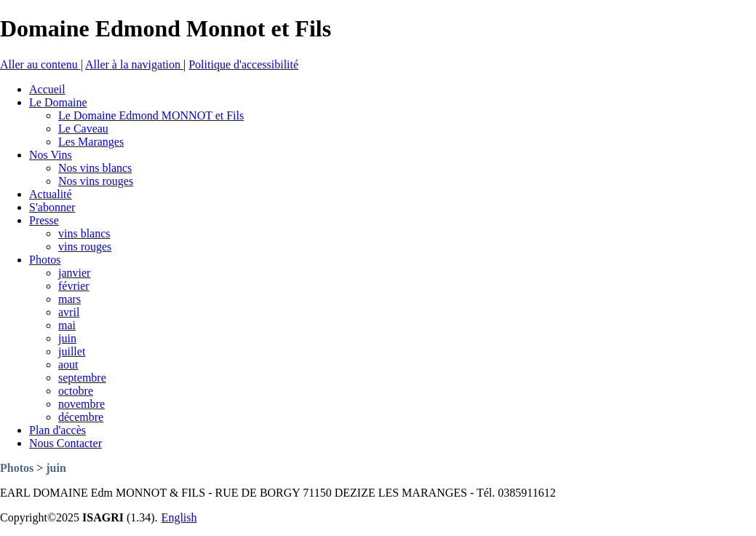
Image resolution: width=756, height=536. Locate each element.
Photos (17, 468)
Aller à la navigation (134, 64)
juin (56, 468)
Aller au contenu (40, 64)
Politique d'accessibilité (243, 64)
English (179, 517)
